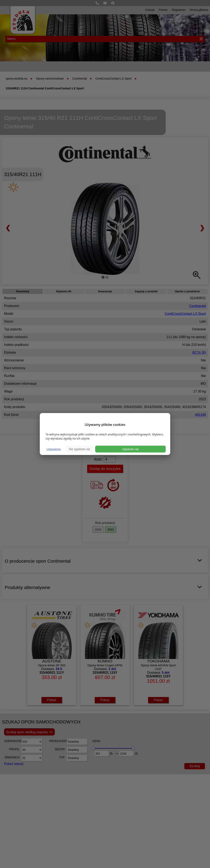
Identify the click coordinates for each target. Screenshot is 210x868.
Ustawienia (54, 449)
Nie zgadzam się (79, 449)
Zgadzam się (130, 449)
